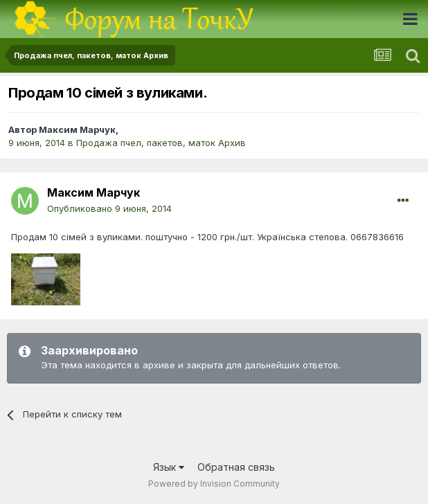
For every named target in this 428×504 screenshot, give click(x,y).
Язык (169, 467)
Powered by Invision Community (214, 484)
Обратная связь (236, 467)
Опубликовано (109, 208)
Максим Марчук (77, 129)
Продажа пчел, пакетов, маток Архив (161, 143)
